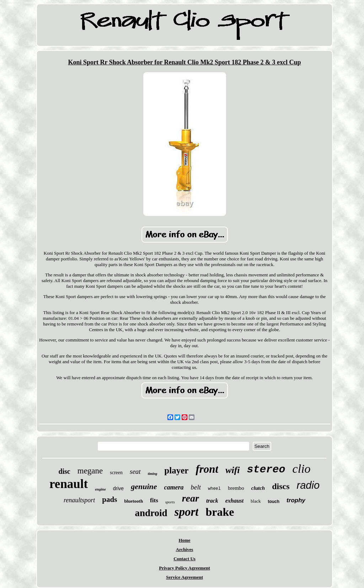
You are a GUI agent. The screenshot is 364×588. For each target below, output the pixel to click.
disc (64, 471)
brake (220, 512)
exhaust (235, 501)
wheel (214, 489)
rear (191, 498)
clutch (258, 488)
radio (308, 485)
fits (154, 500)
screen (116, 473)
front (207, 469)
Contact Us (184, 559)
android (151, 513)
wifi (232, 470)
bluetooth (133, 501)
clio (302, 469)
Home (184, 540)
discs (281, 486)
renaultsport (79, 500)
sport (187, 512)
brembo (236, 488)
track (212, 501)
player (176, 470)
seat (135, 472)
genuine (144, 486)
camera (174, 487)
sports (170, 502)
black (256, 501)
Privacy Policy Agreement (184, 568)
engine (100, 489)
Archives (185, 549)
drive (118, 488)
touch (274, 502)
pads (109, 499)
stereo (266, 470)
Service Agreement (184, 577)
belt (196, 487)
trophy (296, 500)
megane (90, 471)
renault (69, 484)
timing (153, 474)
